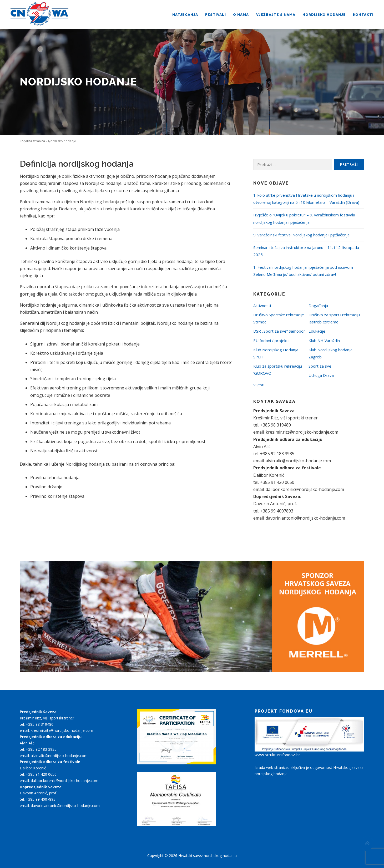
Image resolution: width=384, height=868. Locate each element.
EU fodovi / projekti (271, 341)
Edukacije (317, 331)
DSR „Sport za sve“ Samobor (279, 331)
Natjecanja (185, 14)
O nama (241, 14)
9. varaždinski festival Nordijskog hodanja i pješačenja (301, 235)
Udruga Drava (321, 375)
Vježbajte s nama (276, 14)
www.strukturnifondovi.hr (277, 755)
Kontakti (363, 14)
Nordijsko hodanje (324, 14)
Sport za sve (320, 366)
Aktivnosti (262, 306)
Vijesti (259, 385)
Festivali (216, 14)
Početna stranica (32, 141)
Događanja (318, 306)
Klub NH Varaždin (324, 341)
